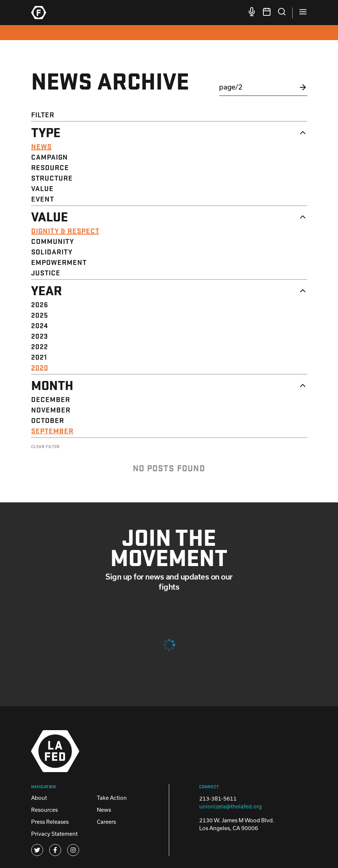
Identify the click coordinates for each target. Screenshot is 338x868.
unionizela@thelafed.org (231, 806)
